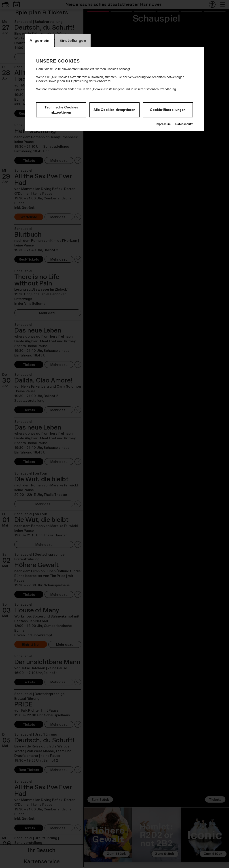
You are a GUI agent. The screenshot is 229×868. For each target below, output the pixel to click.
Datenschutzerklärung (161, 89)
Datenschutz (184, 124)
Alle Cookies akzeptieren (114, 110)
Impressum (163, 124)
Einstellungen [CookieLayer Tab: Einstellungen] (73, 40)
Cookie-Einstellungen (168, 110)
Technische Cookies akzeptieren (61, 110)
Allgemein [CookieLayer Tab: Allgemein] (39, 40)
